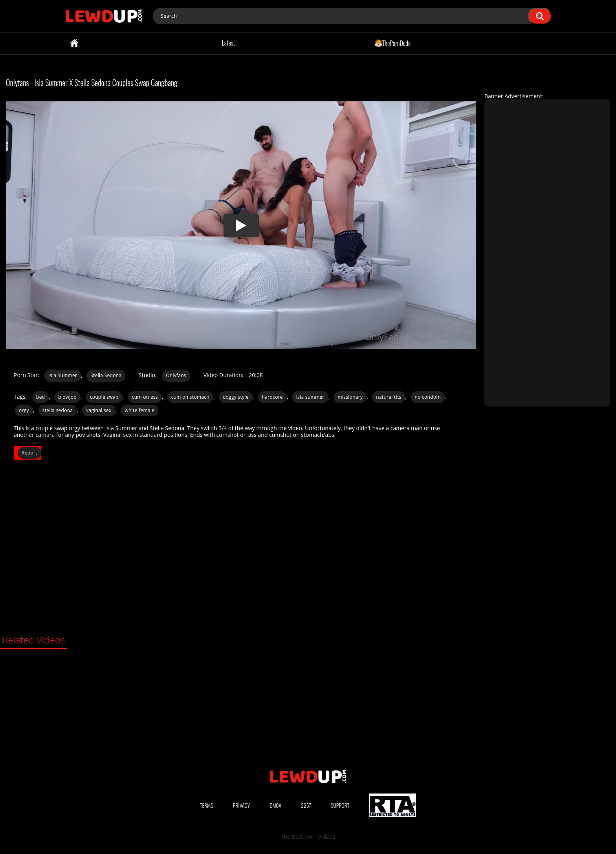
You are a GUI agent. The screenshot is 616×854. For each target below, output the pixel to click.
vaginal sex (99, 410)
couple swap (104, 397)
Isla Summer (63, 375)
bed (40, 397)
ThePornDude (393, 43)
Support (340, 805)
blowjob (67, 397)
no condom (427, 397)
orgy (24, 410)
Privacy (242, 805)
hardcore (272, 397)
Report (29, 453)
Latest (228, 43)
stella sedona (58, 410)
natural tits (389, 397)
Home (74, 43)
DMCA (275, 805)
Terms (207, 805)
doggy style (236, 397)
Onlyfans (176, 375)
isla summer (310, 397)
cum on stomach (190, 397)
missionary (350, 397)
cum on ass (145, 397)
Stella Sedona (106, 375)
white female (140, 410)
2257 (306, 805)
